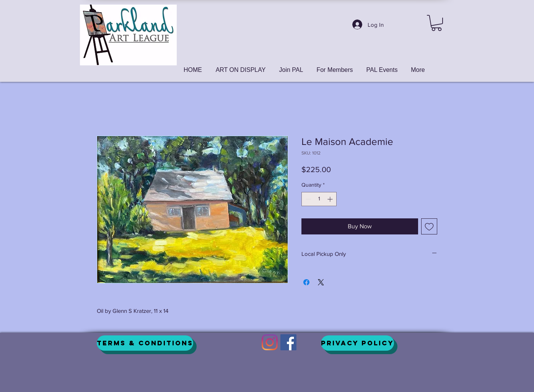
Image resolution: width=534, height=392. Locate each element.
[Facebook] (288, 342)
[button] (436, 23)
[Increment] (331, 199)
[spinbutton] (319, 199)
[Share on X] (321, 282)
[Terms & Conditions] (145, 343)
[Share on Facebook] (306, 282)
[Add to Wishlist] (429, 226)
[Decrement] (307, 199)
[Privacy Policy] (357, 343)
